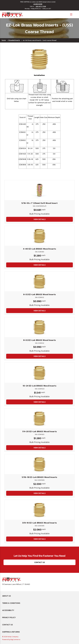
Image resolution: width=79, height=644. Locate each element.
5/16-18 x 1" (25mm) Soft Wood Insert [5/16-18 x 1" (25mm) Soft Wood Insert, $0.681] (39, 203)
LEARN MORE (38, 4)
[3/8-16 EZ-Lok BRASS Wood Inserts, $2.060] (39, 510)
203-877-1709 (41, 6)
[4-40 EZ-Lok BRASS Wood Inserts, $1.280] (39, 236)
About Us (7, 596)
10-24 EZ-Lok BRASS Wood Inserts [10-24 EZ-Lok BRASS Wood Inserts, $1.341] (39, 386)
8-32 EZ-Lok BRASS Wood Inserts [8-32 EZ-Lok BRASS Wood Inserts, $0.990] (40, 340)
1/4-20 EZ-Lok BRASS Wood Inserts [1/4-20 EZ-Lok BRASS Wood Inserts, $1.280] (39, 431)
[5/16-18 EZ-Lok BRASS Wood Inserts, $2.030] (39, 464)
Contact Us (40, 562)
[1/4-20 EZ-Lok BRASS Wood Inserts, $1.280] (39, 418)
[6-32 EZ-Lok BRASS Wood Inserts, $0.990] (39, 281)
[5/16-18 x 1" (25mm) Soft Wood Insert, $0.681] (39, 190)
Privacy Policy (9, 617)
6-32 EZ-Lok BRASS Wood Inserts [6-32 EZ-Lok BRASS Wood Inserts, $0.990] (40, 294)
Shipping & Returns (11, 632)
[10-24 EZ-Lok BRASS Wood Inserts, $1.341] (39, 373)
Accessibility (8, 610)
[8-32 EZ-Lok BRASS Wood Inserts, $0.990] (39, 327)
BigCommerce (15, 640)
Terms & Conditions (11, 603)
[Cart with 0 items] (76, 14)
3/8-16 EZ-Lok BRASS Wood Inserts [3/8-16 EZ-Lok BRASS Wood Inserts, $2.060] (39, 523)
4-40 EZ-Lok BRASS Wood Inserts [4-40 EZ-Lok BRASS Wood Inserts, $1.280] (39, 249)
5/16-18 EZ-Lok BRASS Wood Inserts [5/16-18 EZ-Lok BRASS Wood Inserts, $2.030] (39, 477)
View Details (40, 219)
